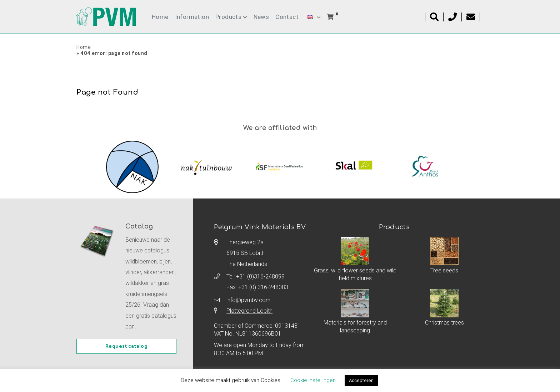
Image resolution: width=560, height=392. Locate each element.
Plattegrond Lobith (249, 311)
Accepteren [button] (361, 380)
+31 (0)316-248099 (260, 276)
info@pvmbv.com (248, 300)
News (261, 17)
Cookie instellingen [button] (313, 380)
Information (192, 17)
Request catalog (126, 346)
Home (160, 17)
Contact (287, 17)
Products (228, 17)
